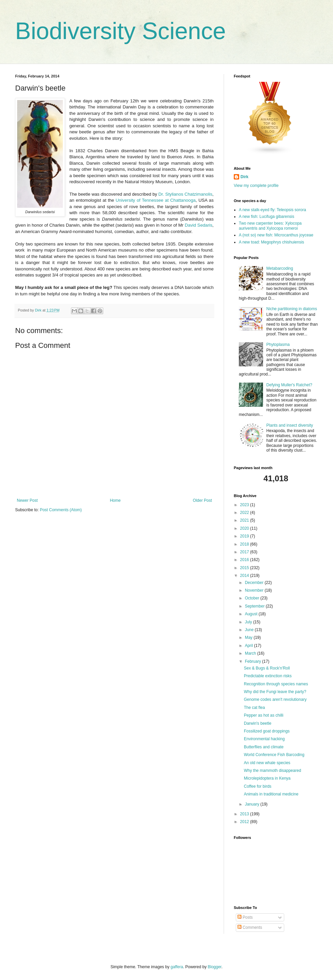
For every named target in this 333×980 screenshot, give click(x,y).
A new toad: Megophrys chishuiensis (271, 242)
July (249, 622)
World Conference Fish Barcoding (274, 755)
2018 (245, 544)
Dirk (244, 177)
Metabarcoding (280, 268)
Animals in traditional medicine (271, 794)
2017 (245, 552)
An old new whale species (267, 763)
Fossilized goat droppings (267, 731)
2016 (245, 560)
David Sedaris (198, 225)
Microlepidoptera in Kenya (267, 778)
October (253, 598)
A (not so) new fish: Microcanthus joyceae (276, 235)
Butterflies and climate (264, 747)
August (252, 614)
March (251, 653)
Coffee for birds (258, 786)
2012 (245, 822)
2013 (245, 814)
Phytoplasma (278, 345)
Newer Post (27, 500)
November (255, 590)
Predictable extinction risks (268, 676)
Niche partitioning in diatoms (292, 309)
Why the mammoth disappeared (272, 771)
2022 (245, 513)
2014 (245, 576)
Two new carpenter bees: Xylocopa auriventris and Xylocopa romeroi (270, 226)
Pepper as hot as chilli (264, 715)
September (255, 606)
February (253, 661)
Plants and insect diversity (290, 425)
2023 (245, 505)
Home (115, 500)
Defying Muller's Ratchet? (289, 385)
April (249, 646)
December (255, 583)
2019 (245, 536)
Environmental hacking (264, 739)
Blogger (215, 967)
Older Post (202, 500)
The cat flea (254, 708)
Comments (250, 927)
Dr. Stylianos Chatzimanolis (186, 194)
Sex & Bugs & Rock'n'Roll (267, 668)
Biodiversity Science (120, 31)
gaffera (177, 967)
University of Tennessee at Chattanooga (156, 200)
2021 (245, 520)
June (250, 630)
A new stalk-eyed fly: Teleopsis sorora (272, 210)
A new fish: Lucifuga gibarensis (267, 217)
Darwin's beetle (258, 723)
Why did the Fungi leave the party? (275, 692)
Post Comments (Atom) (61, 510)
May (249, 638)
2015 (245, 568)
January (253, 804)
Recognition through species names (276, 684)
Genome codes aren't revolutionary (275, 699)
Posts (245, 917)
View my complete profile (256, 186)
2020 (245, 528)
